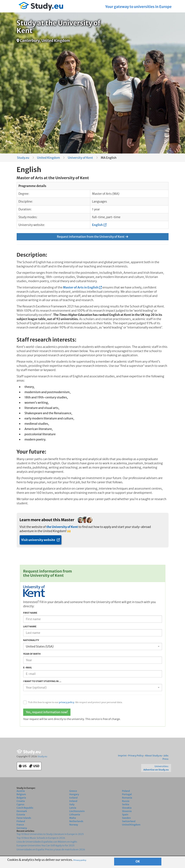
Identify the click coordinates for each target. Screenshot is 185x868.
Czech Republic (25, 808)
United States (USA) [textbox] (40, 646)
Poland (126, 791)
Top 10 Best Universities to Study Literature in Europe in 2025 (50, 834)
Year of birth (32, 654)
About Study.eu (153, 756)
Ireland (73, 801)
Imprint (122, 756)
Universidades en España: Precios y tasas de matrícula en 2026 (51, 849)
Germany (22, 828)
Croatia (21, 801)
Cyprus (21, 804)
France (20, 825)
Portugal (127, 794)
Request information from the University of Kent (92, 237)
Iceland (74, 798)
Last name (30, 626)
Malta (73, 818)
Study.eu (23, 158)
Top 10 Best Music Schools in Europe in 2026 (41, 838)
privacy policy (66, 702)
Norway (74, 825)
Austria (21, 791)
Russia (126, 801)
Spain (125, 815)
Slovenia (127, 811)
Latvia (73, 808)
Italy (72, 804)
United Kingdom (49, 158)
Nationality (31, 640)
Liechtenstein (77, 811)
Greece (73, 791)
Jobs (166, 756)
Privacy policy (80, 860)
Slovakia (127, 808)
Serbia (126, 804)
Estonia (21, 815)
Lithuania (75, 815)
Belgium (21, 794)
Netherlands (76, 821)
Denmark (22, 811)
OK (138, 861)
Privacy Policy (136, 756)
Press (165, 759)
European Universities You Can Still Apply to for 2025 (46, 845)
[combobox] (93, 646)
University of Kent (80, 158)
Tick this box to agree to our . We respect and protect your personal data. (75, 702)
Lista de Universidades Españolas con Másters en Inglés (47, 842)
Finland (21, 821)
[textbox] (91, 688)
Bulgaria (21, 798)
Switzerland (129, 821)
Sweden (127, 818)
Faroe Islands (24, 818)
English (97, 225)
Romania (127, 798)
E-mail (28, 668)
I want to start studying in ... (42, 681)
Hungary (74, 794)
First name (30, 613)
